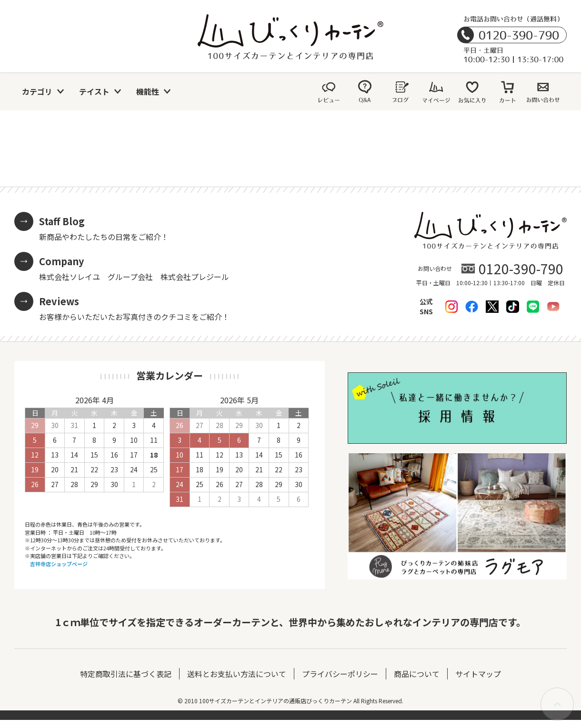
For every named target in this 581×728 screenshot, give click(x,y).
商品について (417, 674)
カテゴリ (37, 91)
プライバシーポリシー (340, 674)
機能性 (148, 91)
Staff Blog (62, 221)
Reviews (59, 301)
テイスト (94, 91)
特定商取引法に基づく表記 (126, 674)
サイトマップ (478, 674)
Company (61, 261)
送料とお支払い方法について (237, 674)
